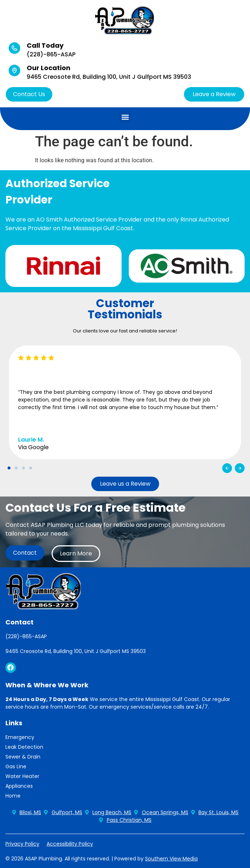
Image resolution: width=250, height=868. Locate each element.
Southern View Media (171, 859)
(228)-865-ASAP (51, 54)
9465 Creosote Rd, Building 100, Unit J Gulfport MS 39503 (109, 77)
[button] (125, 117)
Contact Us (29, 94)
